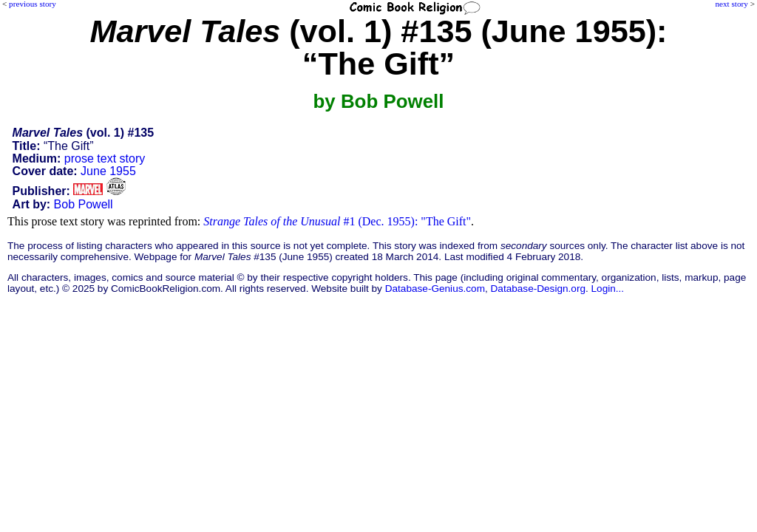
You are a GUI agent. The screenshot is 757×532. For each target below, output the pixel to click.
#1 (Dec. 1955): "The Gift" (337, 221)
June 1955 (108, 171)
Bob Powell (84, 204)
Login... (608, 289)
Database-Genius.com (435, 289)
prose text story (105, 158)
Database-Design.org (538, 289)
